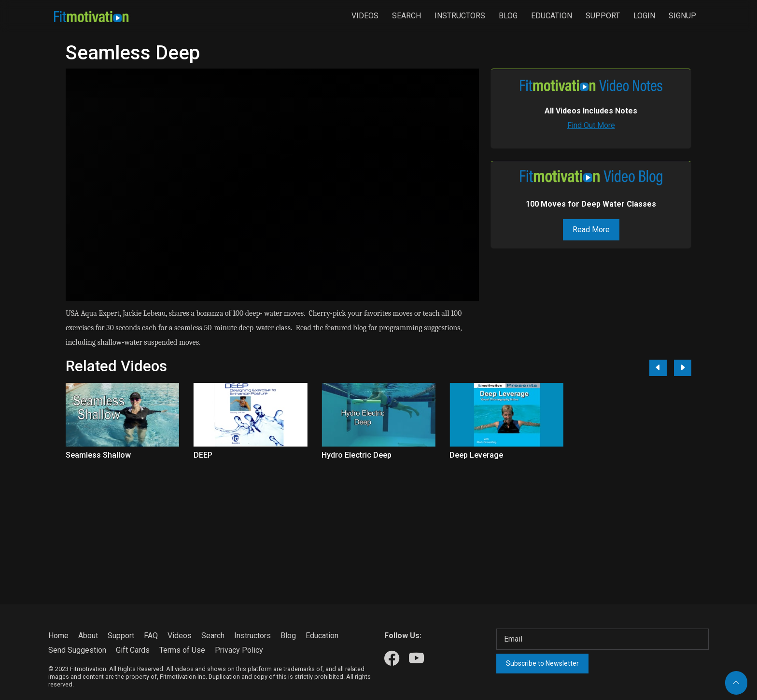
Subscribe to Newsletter (542, 663)
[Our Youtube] (416, 659)
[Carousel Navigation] (667, 368)
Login (644, 16)
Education (552, 16)
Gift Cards (133, 650)
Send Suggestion (77, 650)
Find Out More (591, 125)
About (88, 636)
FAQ (151, 636)
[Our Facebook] (392, 659)
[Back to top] (736, 683)
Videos (365, 16)
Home (58, 636)
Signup (682, 16)
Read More (591, 230)
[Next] (683, 368)
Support (603, 16)
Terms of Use (182, 650)
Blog (508, 16)
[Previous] (658, 368)
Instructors (460, 16)
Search (407, 16)
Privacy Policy (239, 650)
